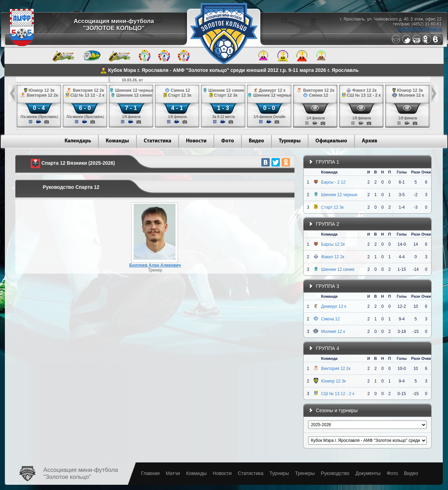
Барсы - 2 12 (333, 182)
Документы (368, 473)
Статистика (158, 141)
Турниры (290, 141)
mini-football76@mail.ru (419, 29)
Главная (150, 473)
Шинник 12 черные (339, 195)
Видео (256, 141)
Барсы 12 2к (333, 244)
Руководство (335, 473)
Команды (117, 141)
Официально (331, 141)
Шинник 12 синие (338, 269)
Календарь (78, 141)
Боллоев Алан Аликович (155, 265)
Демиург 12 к (334, 306)
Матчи (173, 473)
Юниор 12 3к (333, 381)
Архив (369, 141)
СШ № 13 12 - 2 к (338, 394)
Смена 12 (330, 319)
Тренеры (305, 473)
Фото (228, 141)
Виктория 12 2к (336, 369)
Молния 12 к (333, 332)
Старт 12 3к (332, 207)
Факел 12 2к (333, 257)
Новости (196, 141)
